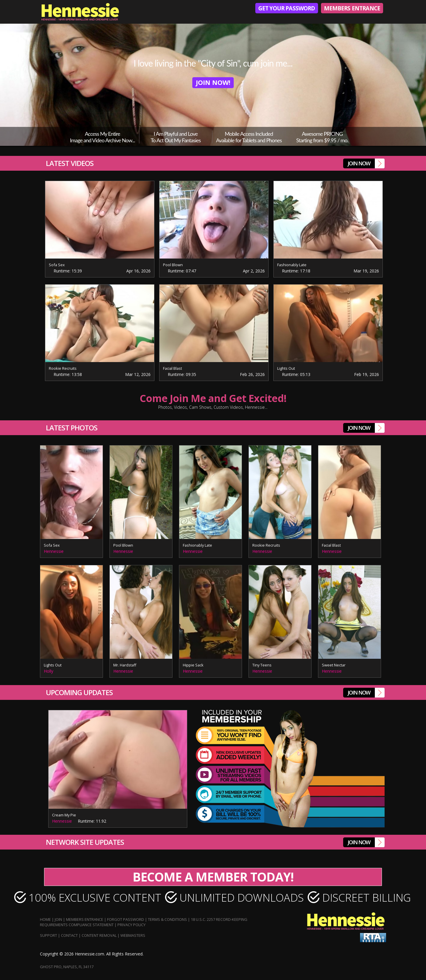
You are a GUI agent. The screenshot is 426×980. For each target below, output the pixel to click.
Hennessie (54, 551)
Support (49, 936)
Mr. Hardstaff (125, 665)
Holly (49, 671)
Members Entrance (351, 8)
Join (58, 920)
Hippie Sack (193, 665)
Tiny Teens (262, 665)
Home (45, 920)
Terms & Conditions (167, 920)
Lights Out (286, 368)
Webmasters (133, 936)
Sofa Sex (57, 265)
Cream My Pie (64, 815)
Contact (69, 936)
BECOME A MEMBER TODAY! (213, 877)
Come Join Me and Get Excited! (213, 402)
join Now (366, 163)
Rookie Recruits (63, 368)
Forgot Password (126, 920)
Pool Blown (173, 265)
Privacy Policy (131, 925)
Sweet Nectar (334, 665)
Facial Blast (173, 368)
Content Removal (99, 936)
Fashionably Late (292, 265)
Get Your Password (283, 8)
